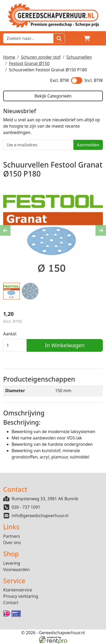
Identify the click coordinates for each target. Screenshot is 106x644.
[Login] (74, 38)
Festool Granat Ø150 (29, 63)
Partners (12, 536)
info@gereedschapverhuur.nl (40, 516)
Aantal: (10, 334)
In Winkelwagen (65, 345)
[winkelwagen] (87, 38)
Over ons (12, 543)
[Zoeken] (59, 38)
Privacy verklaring (21, 596)
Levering (12, 563)
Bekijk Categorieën (53, 96)
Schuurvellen (79, 57)
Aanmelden (88, 145)
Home (9, 57)
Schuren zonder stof (41, 57)
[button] (100, 38)
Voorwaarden (16, 569)
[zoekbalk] (28, 38)
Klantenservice (18, 590)
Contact (11, 603)
